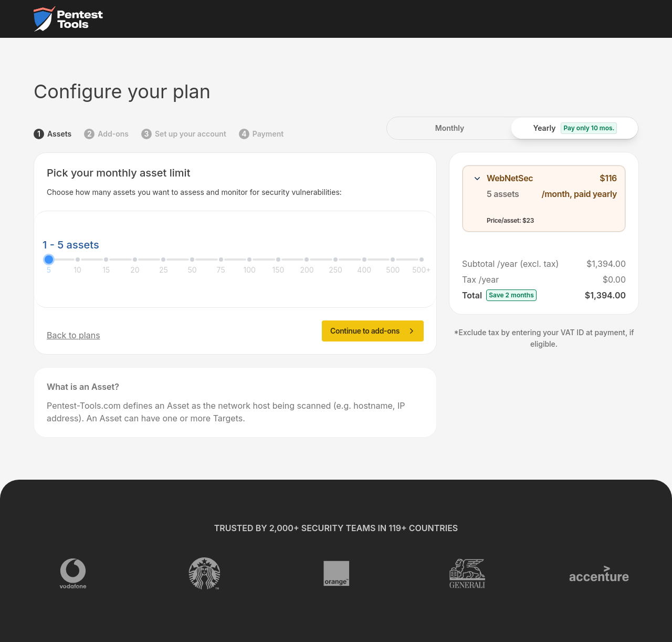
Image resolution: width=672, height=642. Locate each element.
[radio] (450, 128)
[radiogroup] (512, 128)
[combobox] (544, 199)
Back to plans (73, 335)
